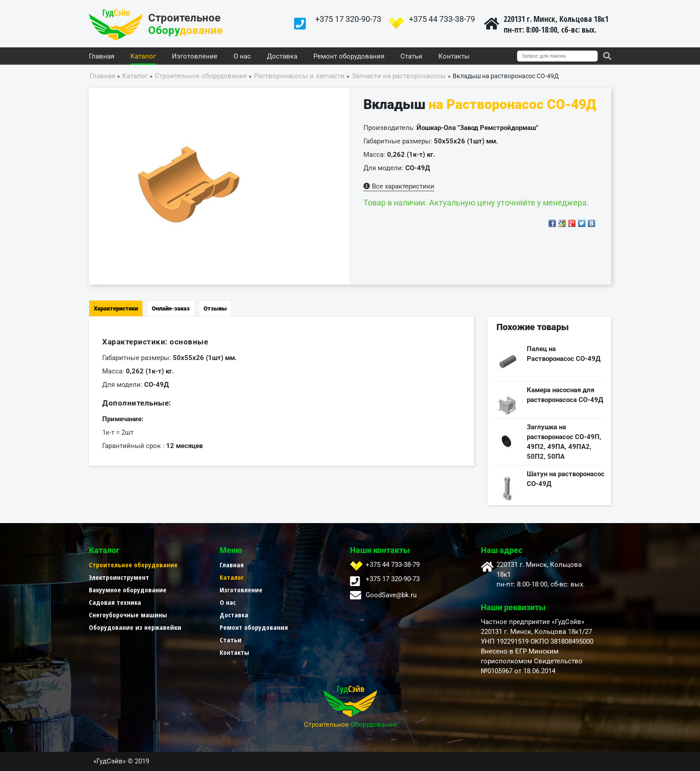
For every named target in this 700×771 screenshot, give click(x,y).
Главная (102, 57)
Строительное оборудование (133, 565)
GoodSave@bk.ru (391, 595)
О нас (242, 57)
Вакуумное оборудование (128, 590)
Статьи (411, 57)
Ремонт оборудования (349, 57)
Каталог (143, 57)
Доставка (282, 57)
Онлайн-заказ (171, 308)
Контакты (454, 57)
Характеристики (116, 308)
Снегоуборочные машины (128, 615)
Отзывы (215, 308)
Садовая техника (115, 602)
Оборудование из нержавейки (135, 627)
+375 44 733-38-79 (442, 19)
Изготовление (195, 57)
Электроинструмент (119, 577)
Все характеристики (399, 186)
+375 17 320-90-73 (348, 19)
